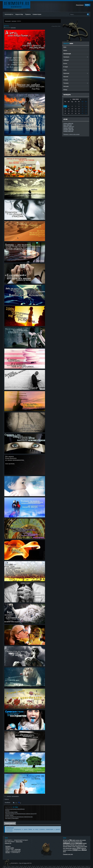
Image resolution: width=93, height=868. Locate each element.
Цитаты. (7, 811)
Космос (85, 843)
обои (79, 848)
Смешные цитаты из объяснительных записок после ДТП (21, 814)
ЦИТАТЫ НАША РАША (11, 812)
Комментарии (37, 14)
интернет (81, 846)
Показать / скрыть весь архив (71, 134)
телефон (70, 850)
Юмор (65, 90)
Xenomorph (8, 21)
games (78, 840)
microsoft (73, 842)
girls (81, 840)
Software (66, 60)
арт (84, 845)
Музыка (66, 77)
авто (76, 845)
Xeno (25, 863)
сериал (65, 850)
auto (66, 840)
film (71, 840)
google (84, 840)
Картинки (79, 843)
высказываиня (15, 796)
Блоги (65, 63)
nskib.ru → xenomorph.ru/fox (13, 851)
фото (64, 852)
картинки (14, 21)
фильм (84, 850)
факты (80, 850)
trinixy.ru (7, 799)
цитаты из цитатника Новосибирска (15, 809)
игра (77, 846)
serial (81, 842)
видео (70, 846)
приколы (84, 848)
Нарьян (68, 845)
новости (74, 848)
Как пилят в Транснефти (12, 818)
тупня (75, 850)
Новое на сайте (10, 848)
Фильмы (66, 86)
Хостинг (8, 852)
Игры (65, 70)
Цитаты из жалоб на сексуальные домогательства (19, 817)
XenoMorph (8, 802)
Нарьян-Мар (19, 14)
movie (77, 842)
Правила (28, 14)
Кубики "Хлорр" (9, 815)
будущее (65, 846)
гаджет (74, 846)
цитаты (9, 796)
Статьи (66, 80)
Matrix (65, 50)
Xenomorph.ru (9, 14)
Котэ (64, 845)
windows (73, 843)
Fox (20, 863)
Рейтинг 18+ (8, 843)
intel (69, 842)
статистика (17, 849)
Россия (72, 845)
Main (65, 47)
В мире (66, 67)
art (64, 840)
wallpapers (67, 843)
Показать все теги (68, 854)
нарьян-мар (69, 848)
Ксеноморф (16, 4)
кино (86, 846)
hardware (66, 842)
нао (64, 848)
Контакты (8, 846)
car (68, 840)
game (74, 840)
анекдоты (80, 845)
